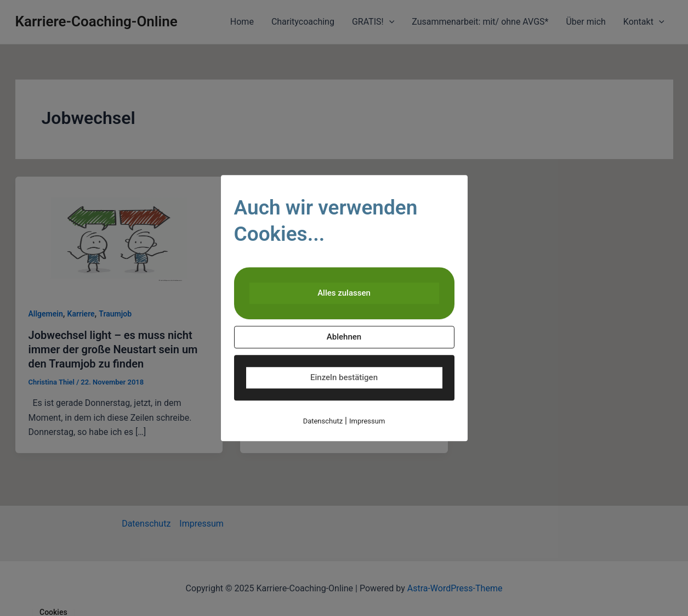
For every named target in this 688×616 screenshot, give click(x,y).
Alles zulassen (344, 293)
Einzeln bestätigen (344, 377)
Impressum (367, 421)
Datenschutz (323, 421)
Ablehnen (344, 337)
